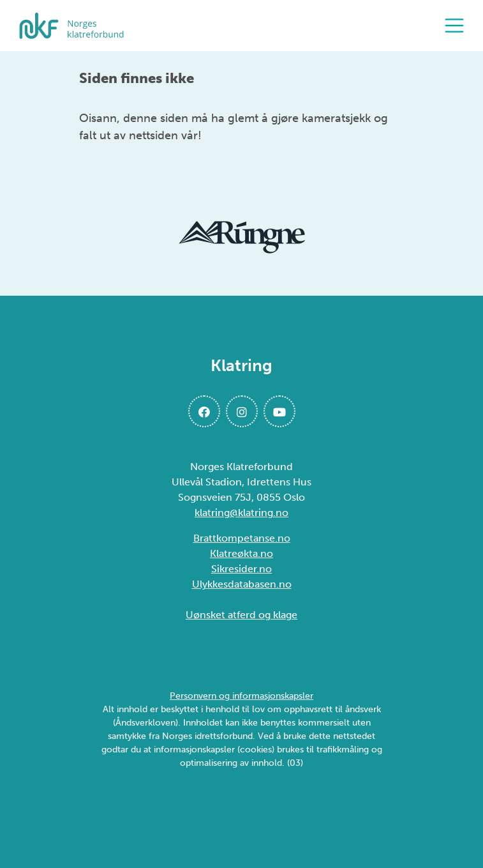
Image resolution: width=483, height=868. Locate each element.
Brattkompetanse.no (242, 538)
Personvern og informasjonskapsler (241, 696)
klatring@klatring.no (241, 513)
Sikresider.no (241, 569)
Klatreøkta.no (241, 553)
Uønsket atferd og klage (241, 615)
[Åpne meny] (457, 26)
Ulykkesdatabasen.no (242, 584)
